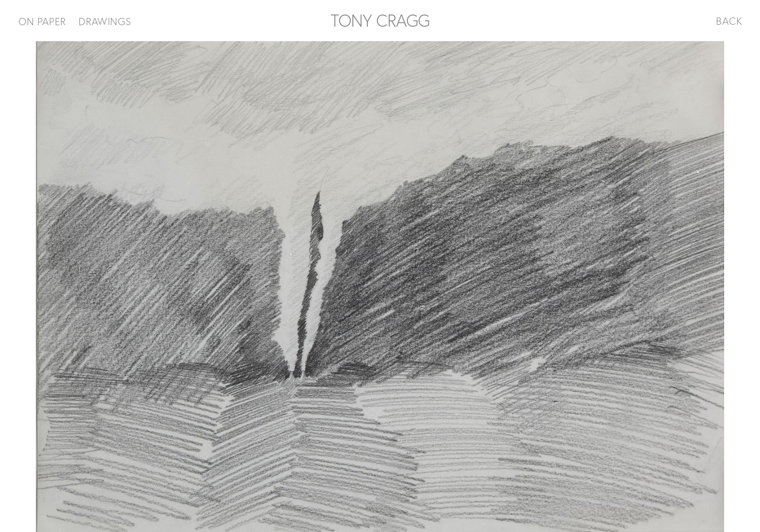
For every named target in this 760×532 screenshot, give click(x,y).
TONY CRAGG (380, 20)
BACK (729, 21)
